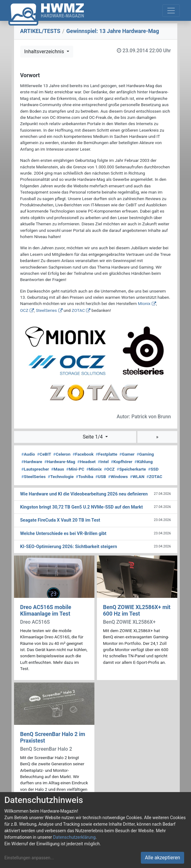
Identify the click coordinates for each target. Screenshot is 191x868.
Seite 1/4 (93, 437)
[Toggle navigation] (171, 11)
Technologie (61, 476)
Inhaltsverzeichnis (45, 52)
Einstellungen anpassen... (29, 858)
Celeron (62, 454)
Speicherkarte (131, 469)
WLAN (137, 476)
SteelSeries (46, 310)
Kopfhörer (122, 462)
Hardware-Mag (60, 462)
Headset (86, 462)
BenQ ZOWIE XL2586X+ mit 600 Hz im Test (137, 610)
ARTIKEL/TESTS (40, 31)
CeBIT (44, 454)
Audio (28, 454)
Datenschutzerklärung (74, 837)
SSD (153, 469)
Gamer (127, 454)
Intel (103, 462)
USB (101, 476)
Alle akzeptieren (162, 858)
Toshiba (84, 476)
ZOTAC (78, 310)
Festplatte (106, 454)
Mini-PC (75, 469)
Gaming (145, 454)
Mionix (144, 303)
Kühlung (144, 462)
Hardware (32, 462)
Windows (118, 476)
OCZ (24, 310)
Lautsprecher (35, 469)
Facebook (83, 454)
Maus (58, 469)
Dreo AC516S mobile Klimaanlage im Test (46, 610)
